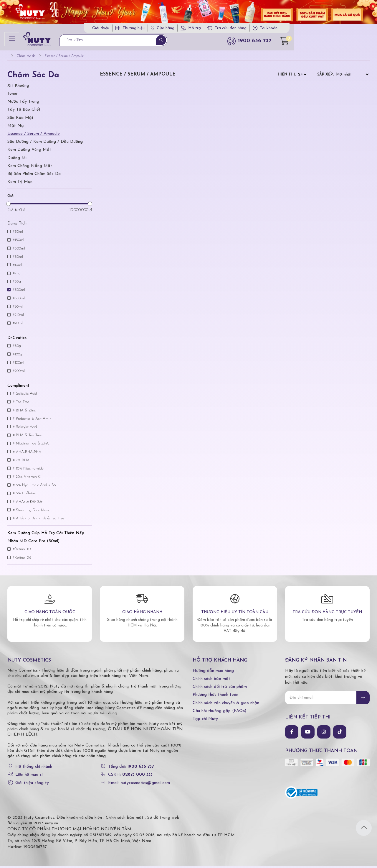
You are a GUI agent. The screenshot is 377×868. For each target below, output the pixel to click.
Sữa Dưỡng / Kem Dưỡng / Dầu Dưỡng (45, 143)
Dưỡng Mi (17, 160)
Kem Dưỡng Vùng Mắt (29, 152)
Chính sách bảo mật (211, 681)
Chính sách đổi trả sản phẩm (220, 689)
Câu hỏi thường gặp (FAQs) (219, 713)
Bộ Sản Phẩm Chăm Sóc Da (34, 176)
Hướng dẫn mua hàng (213, 673)
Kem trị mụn (20, 184)
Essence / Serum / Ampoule (34, 136)
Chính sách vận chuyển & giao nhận (226, 705)
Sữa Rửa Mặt (20, 120)
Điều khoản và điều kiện (79, 819)
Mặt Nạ (16, 128)
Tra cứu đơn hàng (307, 29)
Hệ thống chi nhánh (34, 768)
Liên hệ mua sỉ (29, 777)
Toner (13, 95)
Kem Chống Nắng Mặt (30, 168)
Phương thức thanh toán (215, 697)
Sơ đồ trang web (163, 819)
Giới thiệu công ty (32, 785)
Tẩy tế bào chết (24, 112)
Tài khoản (349, 29)
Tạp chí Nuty (205, 721)
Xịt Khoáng (18, 87)
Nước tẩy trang (23, 103)
